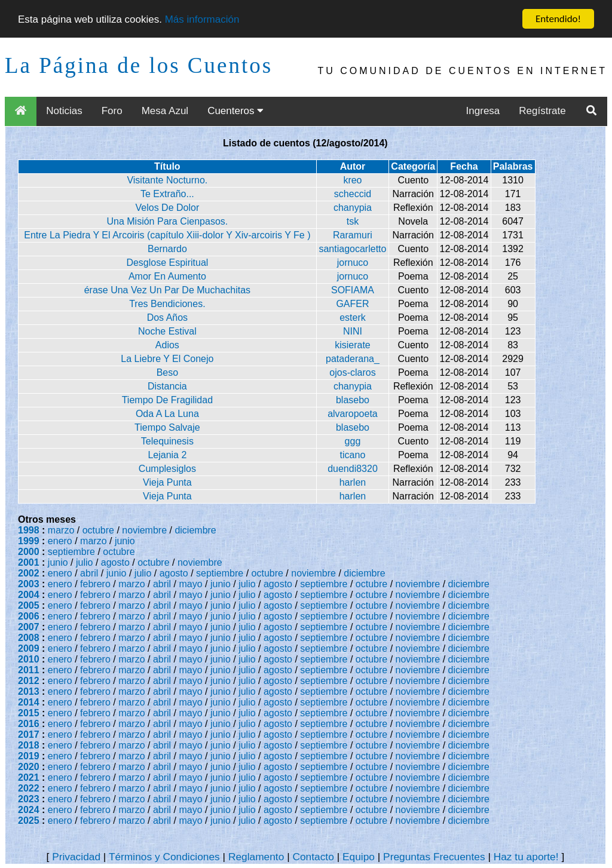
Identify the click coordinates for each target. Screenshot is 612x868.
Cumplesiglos (167, 469)
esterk (353, 318)
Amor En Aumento (167, 276)
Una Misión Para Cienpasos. (167, 221)
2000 (29, 552)
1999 (29, 541)
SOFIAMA (353, 290)
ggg (353, 441)
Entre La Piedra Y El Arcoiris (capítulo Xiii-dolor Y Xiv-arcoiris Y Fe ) (167, 235)
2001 (29, 562)
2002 (29, 573)
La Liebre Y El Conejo (167, 359)
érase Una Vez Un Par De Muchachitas (167, 290)
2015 (29, 713)
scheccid (353, 194)
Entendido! (558, 19)
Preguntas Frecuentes (434, 857)
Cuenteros (235, 111)
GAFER (352, 304)
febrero (95, 584)
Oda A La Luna (167, 414)
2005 (29, 605)
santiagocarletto (352, 249)
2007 (29, 627)
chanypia (353, 208)
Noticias (64, 111)
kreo (352, 180)
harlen (353, 482)
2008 (29, 638)
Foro (112, 111)
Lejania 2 (167, 455)
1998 (29, 530)
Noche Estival (167, 331)
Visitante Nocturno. (167, 180)
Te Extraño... (167, 194)
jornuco (353, 263)
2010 (29, 659)
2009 (29, 648)
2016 (29, 724)
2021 (29, 777)
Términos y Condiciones (164, 857)
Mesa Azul (165, 111)
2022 (29, 788)
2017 (29, 734)
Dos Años (167, 318)
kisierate (353, 345)
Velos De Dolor (168, 208)
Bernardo (167, 249)
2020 (29, 767)
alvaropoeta (353, 414)
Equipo (359, 857)
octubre (98, 530)
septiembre (71, 552)
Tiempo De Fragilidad (167, 400)
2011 (29, 670)
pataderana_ (353, 359)
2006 (29, 616)
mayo (191, 584)
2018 (29, 745)
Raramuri (353, 235)
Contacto (313, 857)
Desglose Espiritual (167, 263)
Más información (202, 19)
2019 (29, 756)
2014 (29, 702)
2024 (29, 810)
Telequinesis (167, 441)
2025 (29, 821)
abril (89, 573)
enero (60, 541)
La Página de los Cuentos (139, 65)
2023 (29, 799)
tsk (353, 221)
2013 (29, 691)
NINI (353, 331)
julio (84, 562)
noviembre (144, 530)
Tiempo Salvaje (167, 427)
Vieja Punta (167, 482)
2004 (29, 595)
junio (125, 541)
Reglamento (256, 857)
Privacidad (76, 857)
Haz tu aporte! (526, 857)
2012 (29, 681)
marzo (61, 530)
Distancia (167, 386)
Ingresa (483, 111)
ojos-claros (352, 372)
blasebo (353, 400)
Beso (167, 372)
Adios (167, 345)
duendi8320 (353, 469)
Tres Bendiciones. (167, 304)
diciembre (195, 530)
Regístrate (542, 111)
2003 (29, 584)
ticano (353, 455)
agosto (115, 562)
